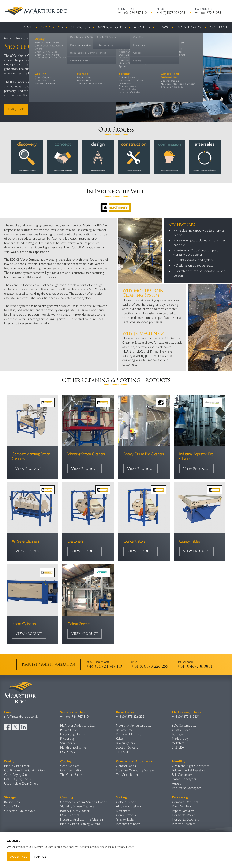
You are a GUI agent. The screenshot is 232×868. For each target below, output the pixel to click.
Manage (40, 856)
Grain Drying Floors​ (18, 779)
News (163, 27)
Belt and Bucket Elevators (189, 770)
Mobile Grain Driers (17, 766)
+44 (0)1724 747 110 (132, 12)
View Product (29, 469)
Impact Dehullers (183, 810)
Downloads (189, 27)
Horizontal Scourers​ (185, 819)
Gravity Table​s (125, 819)
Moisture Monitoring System (135, 770)
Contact (219, 27)
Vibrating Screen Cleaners (77, 806)
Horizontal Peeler (184, 815)
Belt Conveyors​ (182, 774)
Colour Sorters (126, 802)
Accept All (19, 856)
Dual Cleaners (70, 815)
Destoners (123, 810)
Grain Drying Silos (16, 774)
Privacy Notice (126, 846)
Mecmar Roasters (184, 824)
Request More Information (48, 664)
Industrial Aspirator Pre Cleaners (82, 819)
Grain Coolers (70, 766)
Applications (110, 27)
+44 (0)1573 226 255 (171, 12)
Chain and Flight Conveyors (190, 766)
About (140, 27)
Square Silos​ (12, 806)
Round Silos (12, 802)
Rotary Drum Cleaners (75, 810)
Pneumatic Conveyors (187, 787)
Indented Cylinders (128, 824)
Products (50, 27)
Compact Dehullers (185, 802)
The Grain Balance (128, 774)
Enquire (16, 109)
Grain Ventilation (71, 770)
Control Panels (126, 766)
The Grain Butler (71, 774)
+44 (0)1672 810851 (209, 12)
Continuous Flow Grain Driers (25, 770)
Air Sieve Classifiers (129, 806)
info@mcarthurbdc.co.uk (21, 716)
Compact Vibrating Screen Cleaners (84, 802)
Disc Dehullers (182, 806)
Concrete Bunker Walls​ (20, 810)
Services (79, 27)
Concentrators (126, 815)
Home (27, 27)
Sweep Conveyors (184, 779)
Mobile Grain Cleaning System (80, 824)
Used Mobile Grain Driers (21, 783)
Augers (177, 783)
